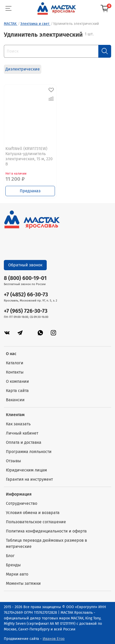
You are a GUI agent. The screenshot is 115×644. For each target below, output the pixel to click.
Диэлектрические (23, 69)
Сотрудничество (22, 503)
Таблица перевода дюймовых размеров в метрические (46, 543)
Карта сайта (17, 391)
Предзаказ (30, 191)
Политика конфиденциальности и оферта (46, 531)
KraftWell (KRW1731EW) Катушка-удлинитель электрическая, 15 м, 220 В (29, 156)
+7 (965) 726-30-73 (26, 311)
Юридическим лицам (26, 470)
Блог (10, 556)
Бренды (13, 565)
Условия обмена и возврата (33, 513)
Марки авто (17, 574)
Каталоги (15, 363)
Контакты (15, 372)
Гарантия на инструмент (29, 479)
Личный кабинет (22, 433)
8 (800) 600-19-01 (25, 278)
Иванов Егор (54, 639)
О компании (17, 381)
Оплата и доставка (24, 442)
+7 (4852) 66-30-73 (26, 295)
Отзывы (13, 461)
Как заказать (18, 424)
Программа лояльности (29, 452)
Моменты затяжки (23, 583)
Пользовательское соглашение (36, 522)
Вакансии (15, 400)
